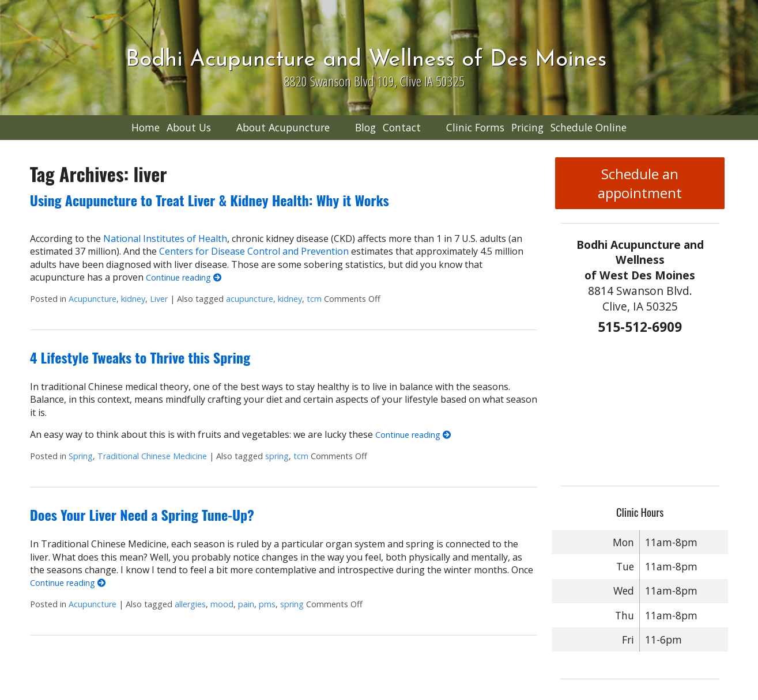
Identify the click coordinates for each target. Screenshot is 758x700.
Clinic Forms (475, 127)
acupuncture (250, 299)
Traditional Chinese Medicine (152, 456)
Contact (402, 127)
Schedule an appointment (640, 183)
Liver (159, 299)
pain (246, 604)
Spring (81, 456)
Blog (365, 127)
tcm (314, 299)
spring (277, 456)
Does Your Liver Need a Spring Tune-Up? (142, 514)
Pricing (527, 127)
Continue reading (184, 277)
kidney (133, 299)
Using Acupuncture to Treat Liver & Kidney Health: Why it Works (210, 200)
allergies (190, 604)
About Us (189, 127)
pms (267, 604)
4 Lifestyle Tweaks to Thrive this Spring (140, 357)
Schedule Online (589, 127)
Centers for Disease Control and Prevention (254, 251)
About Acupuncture (283, 127)
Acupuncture (93, 299)
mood (222, 604)
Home (146, 127)
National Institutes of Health (165, 239)
